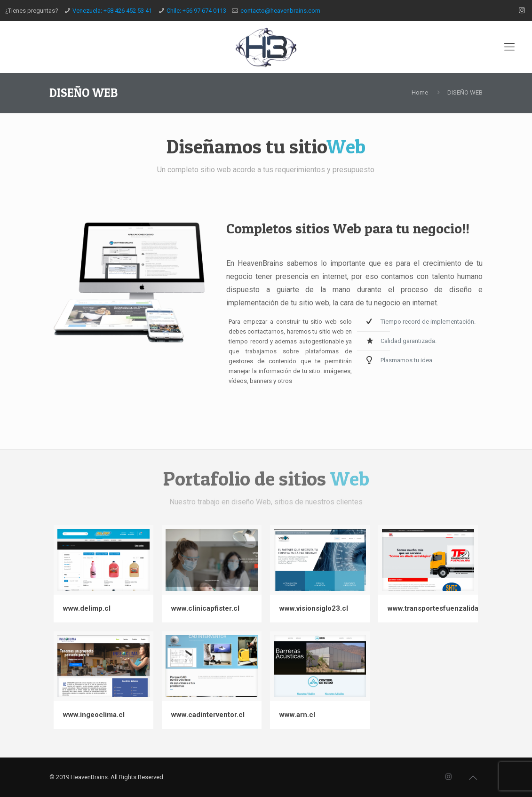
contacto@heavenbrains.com (280, 11)
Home (420, 92)
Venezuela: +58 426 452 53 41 (112, 11)
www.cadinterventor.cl (208, 715)
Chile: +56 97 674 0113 (196, 11)
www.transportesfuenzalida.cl (437, 608)
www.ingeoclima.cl (94, 715)
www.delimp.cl (87, 608)
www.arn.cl (297, 715)
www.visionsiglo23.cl (314, 608)
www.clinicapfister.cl (205, 608)
